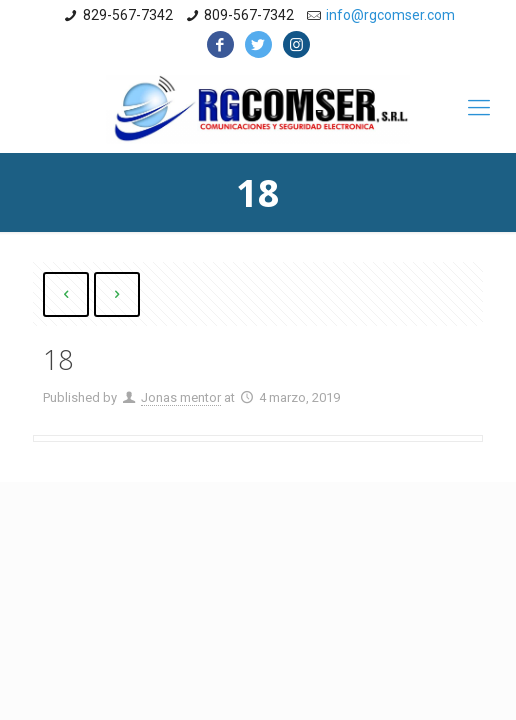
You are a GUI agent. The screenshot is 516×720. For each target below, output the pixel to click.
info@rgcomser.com (390, 15)
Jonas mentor (181, 397)
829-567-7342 (128, 15)
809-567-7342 (249, 15)
